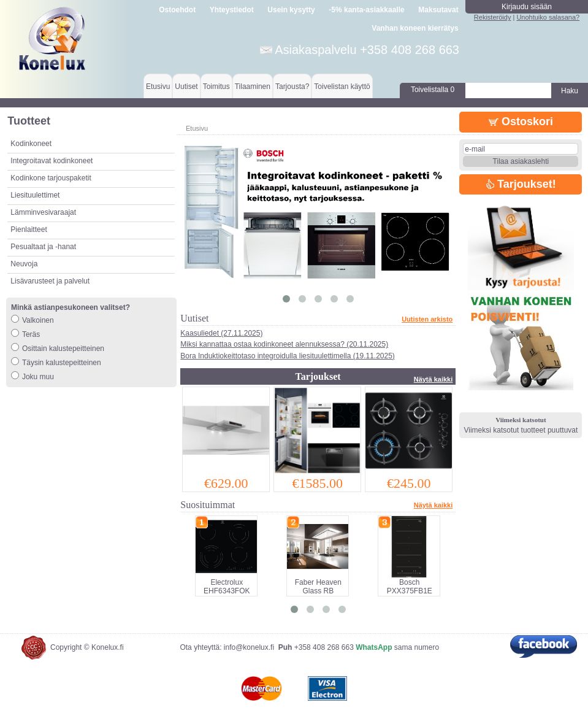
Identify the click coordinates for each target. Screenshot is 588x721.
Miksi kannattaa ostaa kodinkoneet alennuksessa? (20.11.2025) (284, 344)
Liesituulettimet (35, 195)
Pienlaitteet (29, 229)
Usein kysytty (291, 10)
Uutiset (186, 87)
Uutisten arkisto (427, 319)
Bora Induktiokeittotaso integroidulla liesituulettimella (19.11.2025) (288, 356)
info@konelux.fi (249, 647)
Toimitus (216, 87)
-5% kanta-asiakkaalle (366, 10)
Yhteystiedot (232, 10)
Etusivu (158, 87)
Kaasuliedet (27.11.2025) (221, 333)
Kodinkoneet (31, 144)
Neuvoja (24, 264)
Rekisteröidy (493, 17)
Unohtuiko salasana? (548, 17)
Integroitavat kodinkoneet (52, 161)
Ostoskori (521, 121)
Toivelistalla (433, 90)
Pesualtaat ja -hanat (43, 247)
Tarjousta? (292, 87)
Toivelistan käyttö (342, 87)
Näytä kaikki (433, 379)
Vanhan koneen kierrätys (415, 28)
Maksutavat (438, 10)
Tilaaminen (253, 87)
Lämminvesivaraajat (43, 212)
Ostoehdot (177, 10)
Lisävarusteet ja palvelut (50, 281)
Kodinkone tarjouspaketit (51, 178)
